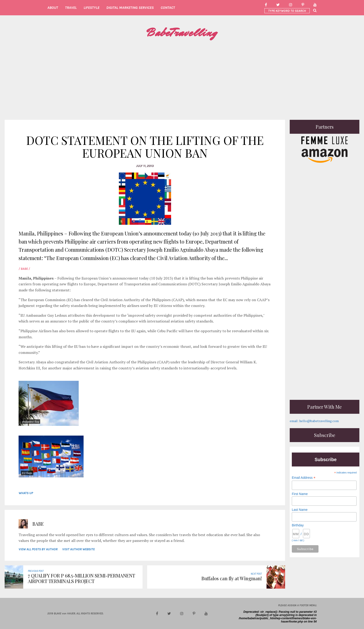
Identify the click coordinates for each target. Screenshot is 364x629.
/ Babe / (24, 269)
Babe (38, 524)
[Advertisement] (182, 80)
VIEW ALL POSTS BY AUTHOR (38, 549)
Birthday (298, 525)
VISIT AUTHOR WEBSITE (78, 549)
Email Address (304, 478)
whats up (26, 493)
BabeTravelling (182, 33)
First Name (300, 494)
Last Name (300, 510)
